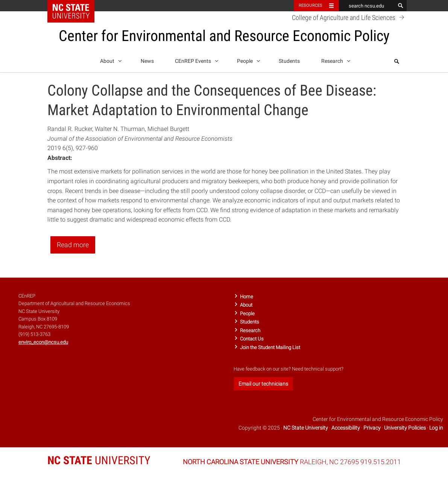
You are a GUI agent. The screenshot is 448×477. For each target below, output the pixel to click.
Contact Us (252, 339)
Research (335, 60)
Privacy (372, 428)
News (147, 61)
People (247, 60)
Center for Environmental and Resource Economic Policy (224, 36)
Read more (73, 245)
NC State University (306, 428)
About (110, 60)
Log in (436, 428)
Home (247, 297)
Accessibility (346, 428)
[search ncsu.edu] (367, 6)
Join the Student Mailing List (270, 347)
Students (289, 61)
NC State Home (76, 6)
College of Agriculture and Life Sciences (349, 17)
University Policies (405, 428)
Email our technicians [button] (263, 384)
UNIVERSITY (99, 460)
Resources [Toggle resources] (311, 5)
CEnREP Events (195, 60)
